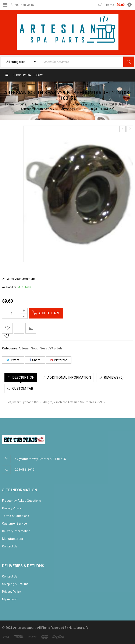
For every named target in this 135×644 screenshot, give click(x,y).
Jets (23, 104)
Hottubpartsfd (79, 628)
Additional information (69, 377)
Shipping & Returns (15, 584)
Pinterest (59, 360)
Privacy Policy (12, 508)
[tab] (21, 377)
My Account (10, 599)
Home (9, 104)
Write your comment (21, 279)
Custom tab (22, 388)
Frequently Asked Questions (22, 501)
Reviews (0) (113, 377)
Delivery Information (16, 531)
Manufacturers (13, 539)
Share (35, 360)
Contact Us (10, 546)
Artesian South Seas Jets (51, 104)
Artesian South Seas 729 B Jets (101, 104)
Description (23, 377)
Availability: (9, 287)
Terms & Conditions (16, 516)
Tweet (13, 360)
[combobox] (20, 62)
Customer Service (15, 524)
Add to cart (50, 313)
